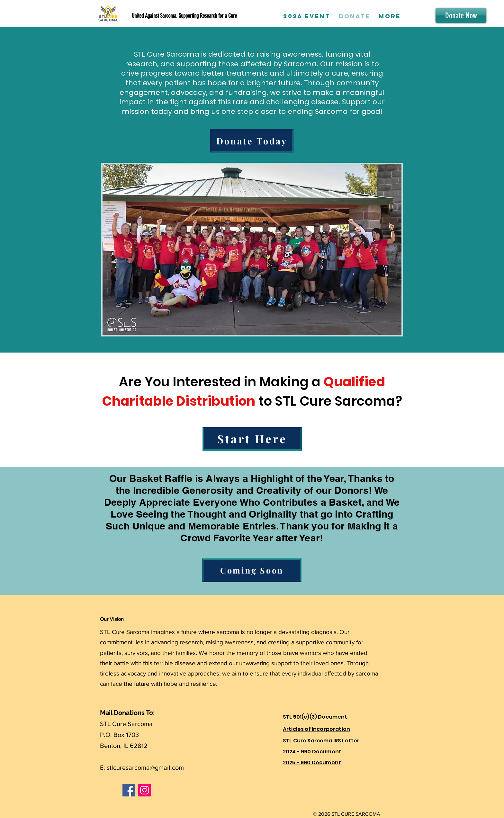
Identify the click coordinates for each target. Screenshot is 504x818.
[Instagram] (144, 790)
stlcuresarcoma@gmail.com (145, 767)
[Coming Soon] (252, 570)
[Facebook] (129, 790)
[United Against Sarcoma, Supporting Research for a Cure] (180, 16)
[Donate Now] (461, 15)
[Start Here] (252, 439)
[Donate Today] (252, 141)
